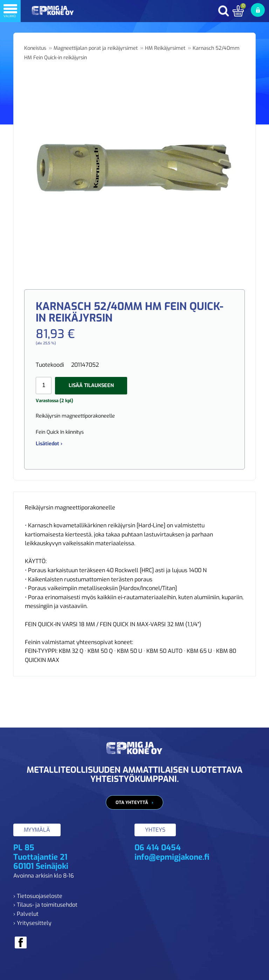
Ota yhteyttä (132, 802)
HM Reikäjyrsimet (165, 48)
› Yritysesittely (32, 923)
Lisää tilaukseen (91, 386)
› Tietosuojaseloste (38, 896)
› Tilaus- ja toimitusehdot (45, 905)
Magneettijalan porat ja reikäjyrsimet (96, 48)
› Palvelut (26, 914)
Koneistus (35, 48)
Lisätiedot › (49, 444)
